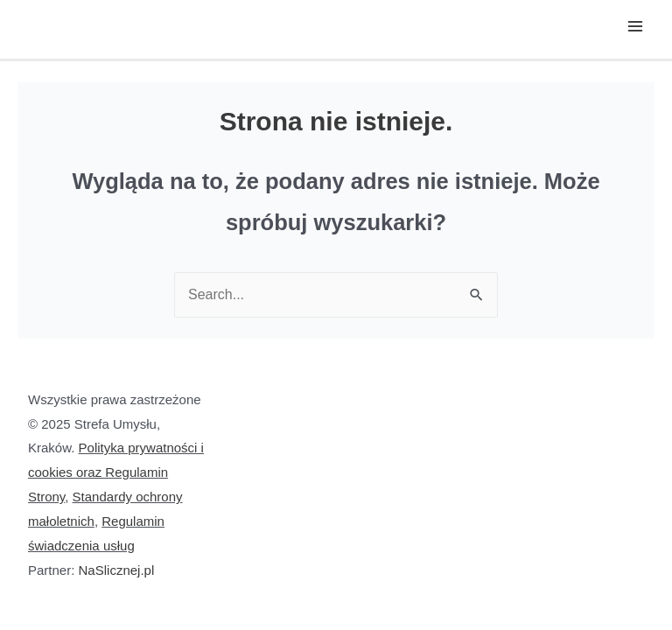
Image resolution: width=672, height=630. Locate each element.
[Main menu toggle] (635, 26)
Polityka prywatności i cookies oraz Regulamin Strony (116, 472)
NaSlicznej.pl (117, 570)
